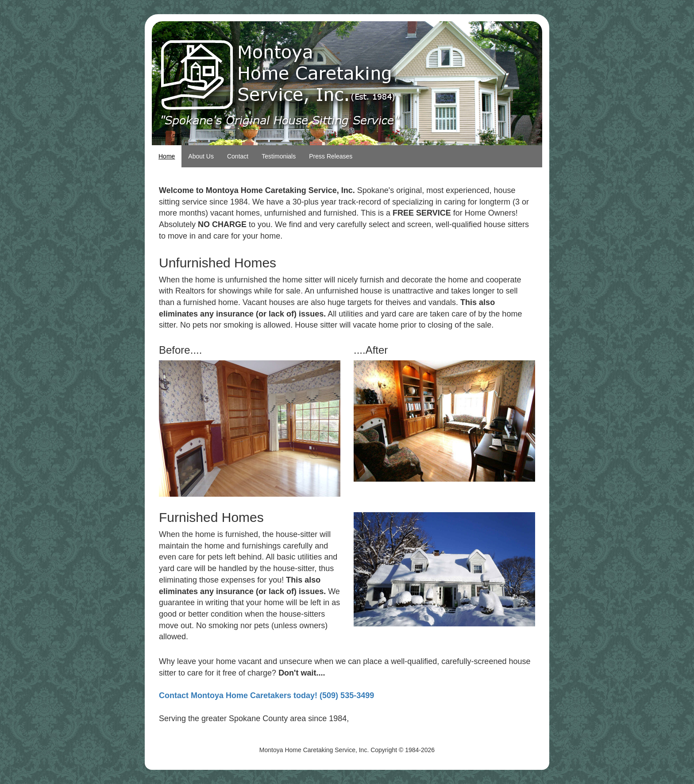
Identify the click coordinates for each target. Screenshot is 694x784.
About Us (201, 156)
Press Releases (331, 156)
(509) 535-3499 (347, 695)
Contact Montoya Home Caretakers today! (238, 695)
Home (167, 156)
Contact (238, 156)
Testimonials (279, 156)
